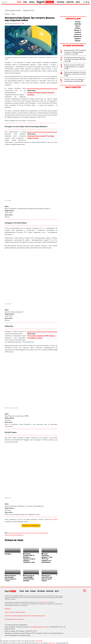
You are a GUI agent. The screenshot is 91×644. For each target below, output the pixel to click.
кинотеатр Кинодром (15, 533)
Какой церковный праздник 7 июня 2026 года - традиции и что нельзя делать (47, 558)
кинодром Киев (43, 533)
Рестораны (61, 2)
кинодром (35, 533)
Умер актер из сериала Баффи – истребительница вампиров (29, 578)
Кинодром (8, 554)
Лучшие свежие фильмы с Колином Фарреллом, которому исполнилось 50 (75, 74)
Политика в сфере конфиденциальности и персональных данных (25, 616)
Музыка (32, 2)
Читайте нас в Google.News (31, 526)
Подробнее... (40, 641)
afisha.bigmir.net (45, 602)
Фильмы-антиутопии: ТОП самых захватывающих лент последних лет (74, 67)
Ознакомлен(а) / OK (62, 643)
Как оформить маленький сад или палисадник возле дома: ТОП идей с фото (75, 59)
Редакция (8, 609)
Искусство (70, 2)
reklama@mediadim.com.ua (38, 627)
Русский (4, 2)
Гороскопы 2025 (29, 10)
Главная (7, 14)
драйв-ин (21, 535)
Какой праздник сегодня (13, 10)
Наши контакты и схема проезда (15, 612)
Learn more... (52, 643)
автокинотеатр (26, 533)
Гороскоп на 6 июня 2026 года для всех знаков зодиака (47, 578)
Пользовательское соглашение (14, 619)
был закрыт (54, 519)
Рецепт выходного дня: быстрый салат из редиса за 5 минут (10, 578)
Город (19, 2)
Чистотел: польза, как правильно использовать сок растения (74, 80)
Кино (25, 2)
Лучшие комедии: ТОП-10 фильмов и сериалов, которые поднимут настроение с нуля (29, 558)
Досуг (78, 2)
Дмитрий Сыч (19, 23)
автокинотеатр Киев (11, 535)
